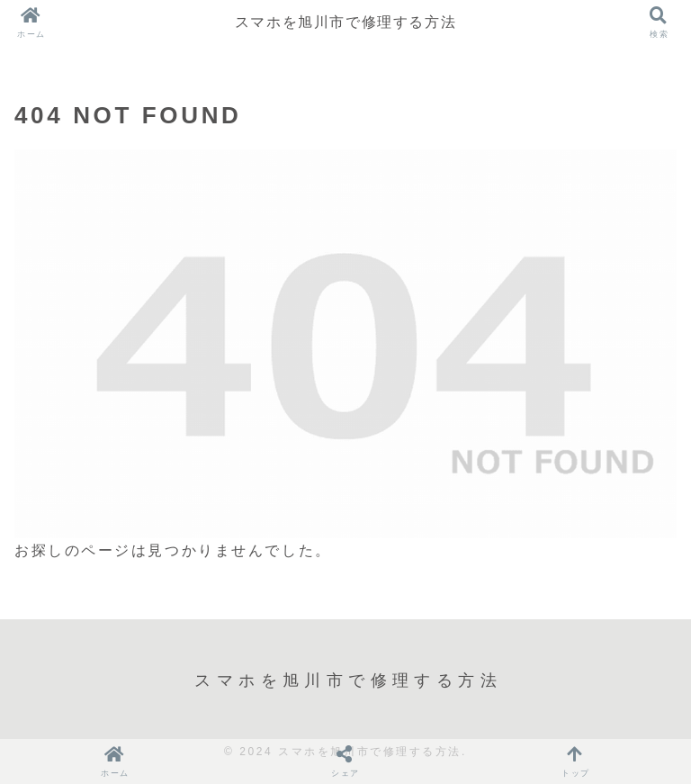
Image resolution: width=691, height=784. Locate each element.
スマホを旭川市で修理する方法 (345, 22)
